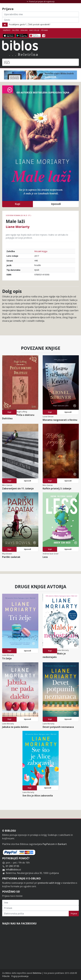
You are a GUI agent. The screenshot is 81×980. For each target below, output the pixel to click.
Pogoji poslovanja (20, 976)
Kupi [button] (17, 204)
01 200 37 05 (12, 866)
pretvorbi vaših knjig (49, 883)
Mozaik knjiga (41, 251)
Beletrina (37, 973)
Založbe (15, 30)
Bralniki (24, 30)
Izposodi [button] (56, 204)
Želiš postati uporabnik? (39, 24)
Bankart (62, 844)
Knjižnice (7, 30)
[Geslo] (40, 20)
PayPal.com (49, 844)
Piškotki (6, 976)
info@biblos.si (13, 870)
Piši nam (44, 30)
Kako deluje (34, 30)
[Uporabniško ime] (40, 14)
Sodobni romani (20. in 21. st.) (18, 215)
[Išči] (40, 62)
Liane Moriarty (18, 227)
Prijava (74, 913)
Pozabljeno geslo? (17, 24)
